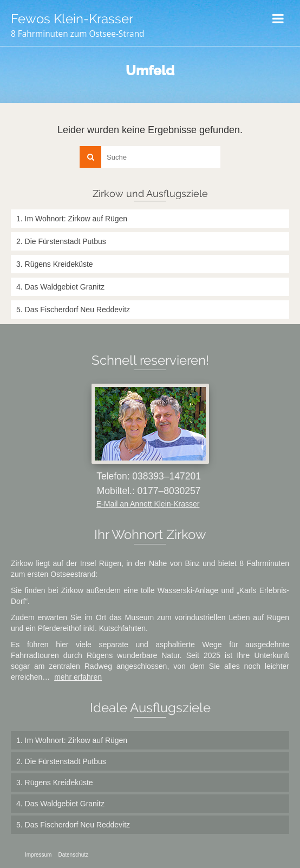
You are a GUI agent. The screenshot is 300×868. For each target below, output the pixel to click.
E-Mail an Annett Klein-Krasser (148, 504)
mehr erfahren (78, 677)
